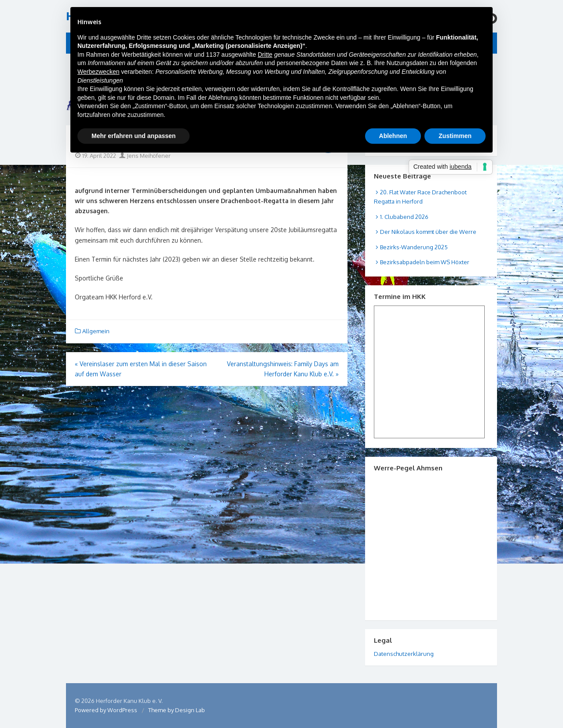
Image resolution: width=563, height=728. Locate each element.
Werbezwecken (98, 72)
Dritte (265, 55)
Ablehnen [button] (393, 136)
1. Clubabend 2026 (404, 217)
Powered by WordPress (106, 710)
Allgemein (96, 331)
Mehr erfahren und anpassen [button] (133, 136)
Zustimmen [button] (455, 136)
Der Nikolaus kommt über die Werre (428, 232)
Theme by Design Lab (177, 710)
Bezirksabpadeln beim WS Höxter (425, 262)
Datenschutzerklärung (404, 654)
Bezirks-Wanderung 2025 (414, 247)
